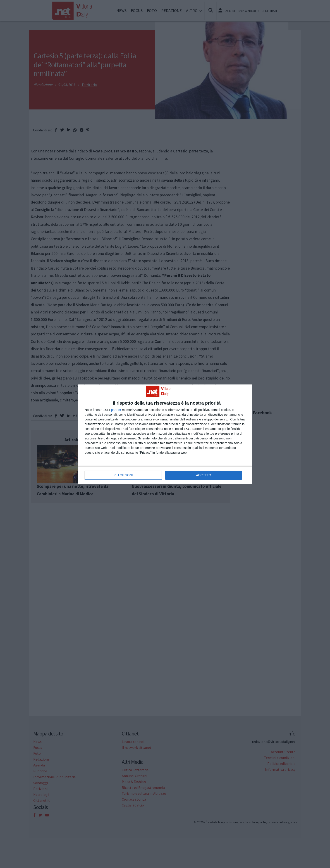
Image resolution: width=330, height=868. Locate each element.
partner (116, 410)
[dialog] (165, 434)
